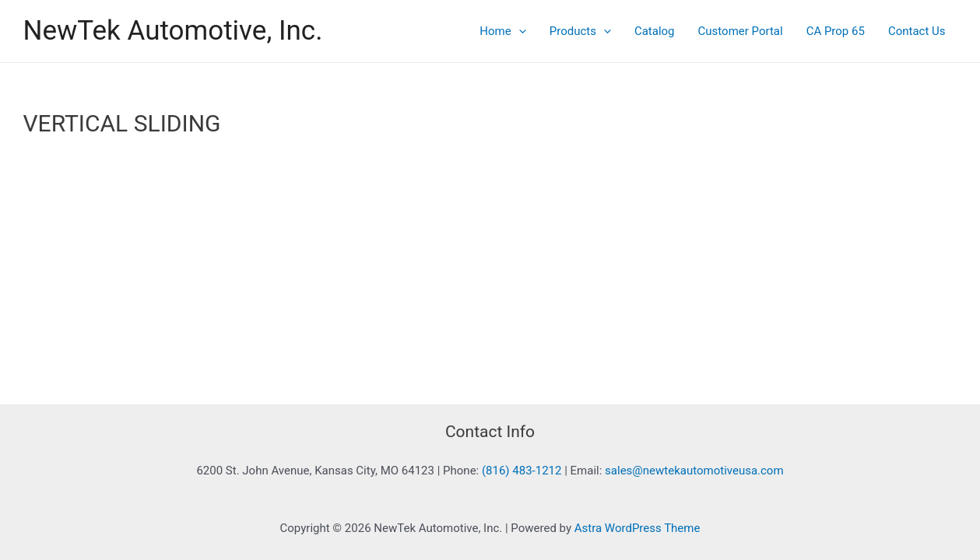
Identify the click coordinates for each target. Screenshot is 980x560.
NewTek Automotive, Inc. (173, 31)
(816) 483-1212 (522, 471)
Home (502, 31)
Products (580, 31)
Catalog (655, 31)
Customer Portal (741, 31)
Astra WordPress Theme (638, 528)
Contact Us (917, 31)
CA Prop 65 (836, 31)
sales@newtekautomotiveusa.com (694, 471)
